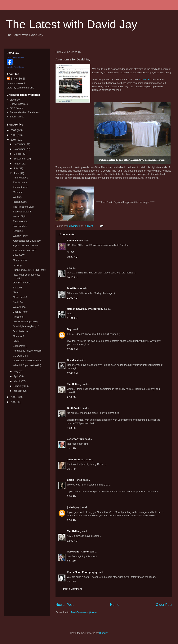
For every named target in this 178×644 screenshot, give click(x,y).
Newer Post (65, 605)
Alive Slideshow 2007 (25, 251)
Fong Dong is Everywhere (27, 351)
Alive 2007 (19, 255)
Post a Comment (72, 589)
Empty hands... (21, 182)
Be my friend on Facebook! (25, 112)
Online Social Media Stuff (27, 360)
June (17, 173)
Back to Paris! (20, 312)
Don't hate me (21, 331)
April (16, 376)
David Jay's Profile (15, 57)
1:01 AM (72, 561)
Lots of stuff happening (25, 322)
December (20, 144)
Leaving (17, 265)
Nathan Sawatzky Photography (85, 309)
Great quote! (20, 297)
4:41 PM (72, 448)
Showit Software (19, 104)
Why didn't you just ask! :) (27, 365)
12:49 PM (72, 373)
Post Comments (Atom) (84, 612)
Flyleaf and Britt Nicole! (26, 246)
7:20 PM (72, 496)
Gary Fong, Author (78, 552)
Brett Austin (74, 408)
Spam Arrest (17, 117)
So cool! (17, 288)
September (20, 159)
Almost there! (20, 187)
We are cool (19, 307)
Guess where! (20, 260)
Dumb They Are (21, 283)
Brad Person (74, 288)
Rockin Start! (20, 202)
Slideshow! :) (20, 346)
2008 (14, 135)
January (18, 391)
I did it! (16, 341)
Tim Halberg (74, 384)
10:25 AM (72, 277)
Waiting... (18, 197)
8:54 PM (72, 520)
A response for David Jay (27, 241)
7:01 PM (72, 469)
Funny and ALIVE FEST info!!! (29, 270)
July (16, 168)
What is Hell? (20, 236)
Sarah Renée (75, 480)
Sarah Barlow (75, 241)
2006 (14, 397)
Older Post (164, 605)
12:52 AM (72, 541)
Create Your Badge (16, 67)
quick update (20, 226)
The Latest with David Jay (71, 24)
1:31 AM (72, 582)
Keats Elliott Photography (82, 572)
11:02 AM (72, 298)
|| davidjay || (74, 507)
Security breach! (22, 212)
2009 (14, 130)
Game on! (18, 336)
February (19, 386)
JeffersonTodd (76, 439)
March (17, 381)
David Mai (73, 360)
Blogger (104, 633)
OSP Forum (16, 108)
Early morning (20, 221)
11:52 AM (72, 318)
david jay (15, 100)
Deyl (70, 329)
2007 (14, 140)
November (20, 149)
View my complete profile (20, 88)
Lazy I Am (145, 80)
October (18, 154)
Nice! (16, 292)
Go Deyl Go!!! (20, 356)
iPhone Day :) (20, 178)
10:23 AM (72, 257)
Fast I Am (18, 302)
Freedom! (18, 317)
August (18, 164)
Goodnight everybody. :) (26, 326)
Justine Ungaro (76, 459)
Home (115, 605)
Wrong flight (19, 216)
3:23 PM (72, 428)
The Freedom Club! (24, 207)
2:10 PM (72, 397)
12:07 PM (72, 349)
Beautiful (18, 231)
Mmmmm (18, 192)
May (16, 371)
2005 (14, 402)
